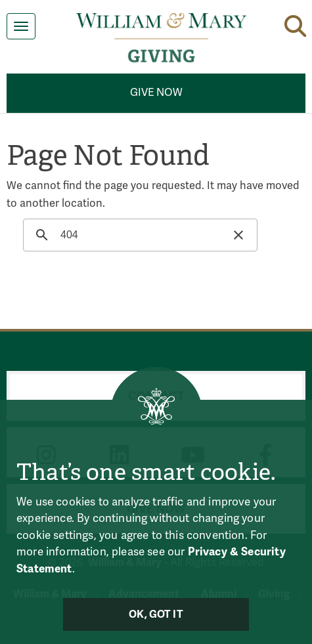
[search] (138, 235)
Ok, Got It (156, 614)
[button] (295, 24)
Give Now (156, 93)
